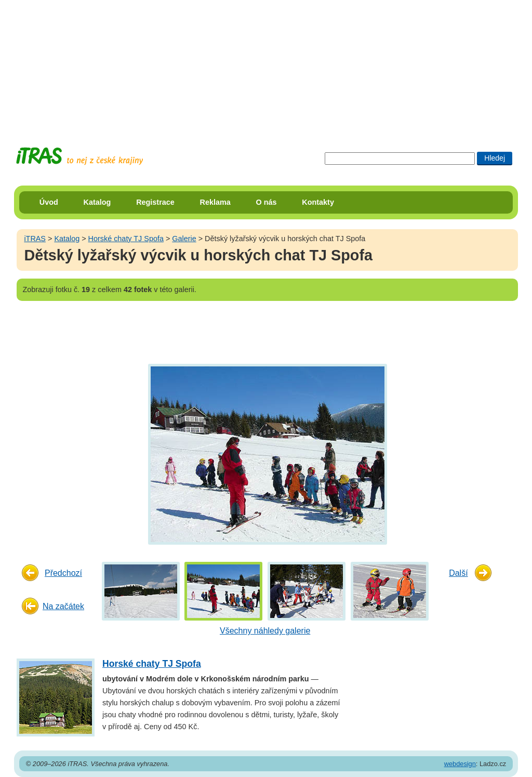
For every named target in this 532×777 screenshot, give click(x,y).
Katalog (97, 202)
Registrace (155, 202)
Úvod (49, 202)
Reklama (215, 202)
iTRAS (35, 239)
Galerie (184, 239)
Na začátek (63, 606)
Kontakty (318, 202)
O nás (267, 202)
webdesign (460, 764)
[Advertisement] (266, 65)
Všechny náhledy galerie (265, 631)
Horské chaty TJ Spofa (126, 239)
